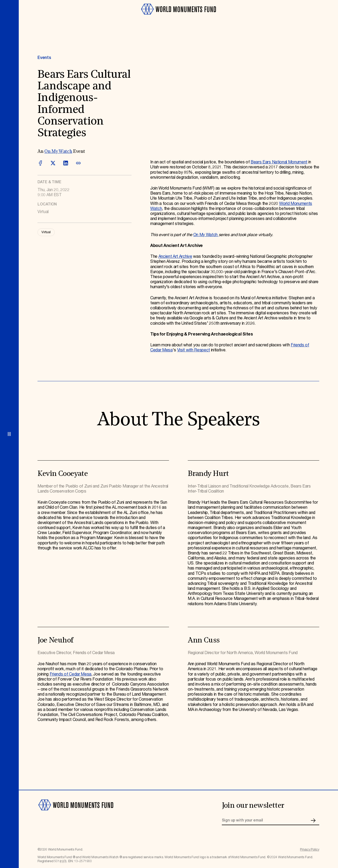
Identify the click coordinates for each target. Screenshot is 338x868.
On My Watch (58, 152)
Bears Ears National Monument (279, 162)
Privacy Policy (310, 850)
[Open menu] (9, 434)
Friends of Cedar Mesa (71, 674)
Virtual (46, 232)
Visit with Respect (194, 350)
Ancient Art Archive (175, 257)
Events (44, 58)
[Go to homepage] (178, 17)
